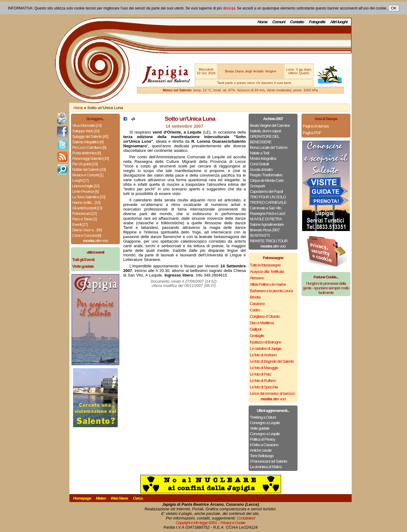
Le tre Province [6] (85, 191)
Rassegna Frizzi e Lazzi (267, 213)
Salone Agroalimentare (267, 224)
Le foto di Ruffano (263, 381)
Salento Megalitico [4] (88, 142)
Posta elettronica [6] (87, 153)
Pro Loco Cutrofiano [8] (89, 147)
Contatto (297, 22)
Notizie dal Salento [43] (89, 169)
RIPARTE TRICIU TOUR (269, 241)
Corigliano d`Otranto (265, 316)
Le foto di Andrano (263, 355)
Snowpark (257, 186)
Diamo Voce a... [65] (87, 230)
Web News (119, 498)
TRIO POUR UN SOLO (268, 197)
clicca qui (229, 8)
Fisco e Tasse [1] (84, 219)
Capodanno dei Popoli (266, 191)
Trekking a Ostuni (263, 417)
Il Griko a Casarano (264, 445)
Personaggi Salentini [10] (91, 158)
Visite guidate (260, 428)
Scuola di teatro (261, 169)
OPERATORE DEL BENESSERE (265, 139)
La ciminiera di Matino (266, 467)
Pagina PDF (312, 133)
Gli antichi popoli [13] (87, 208)
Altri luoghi (339, 22)
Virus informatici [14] (87, 125)
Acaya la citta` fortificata (267, 272)
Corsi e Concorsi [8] (87, 235)
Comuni (279, 22)
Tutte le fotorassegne (265, 265)
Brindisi (255, 297)
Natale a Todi (259, 153)
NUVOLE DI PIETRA (266, 219)
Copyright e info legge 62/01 (196, 523)
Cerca (138, 498)
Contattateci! (246, 518)
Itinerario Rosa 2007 (265, 230)
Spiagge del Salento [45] (90, 136)
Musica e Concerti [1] (88, 175)
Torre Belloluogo (262, 456)
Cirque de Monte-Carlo (267, 180)
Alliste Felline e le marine (268, 284)
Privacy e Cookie (233, 523)
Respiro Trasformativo (266, 175)
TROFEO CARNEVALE (268, 202)
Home (262, 22)
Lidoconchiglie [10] (86, 186)
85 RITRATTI (260, 235)
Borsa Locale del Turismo (269, 147)
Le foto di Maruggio (264, 368)
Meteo (101, 498)
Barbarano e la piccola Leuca (271, 291)
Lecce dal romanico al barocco (272, 393)
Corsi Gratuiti (259, 164)
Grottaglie (257, 336)
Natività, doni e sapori (265, 131)
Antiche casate (261, 450)
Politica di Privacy (263, 439)
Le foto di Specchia (264, 387)
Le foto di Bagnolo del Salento (272, 361)
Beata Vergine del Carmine (270, 125)
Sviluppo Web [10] (86, 131)
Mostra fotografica (263, 158)
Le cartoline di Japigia (266, 349)
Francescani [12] (84, 213)
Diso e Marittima (262, 323)
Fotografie (317, 22)
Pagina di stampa (316, 126)
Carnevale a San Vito (266, 208)
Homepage (82, 498)
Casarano (257, 304)
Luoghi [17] (80, 180)
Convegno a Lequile (265, 423)
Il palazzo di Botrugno (266, 342)
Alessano (257, 278)
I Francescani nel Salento (268, 461)
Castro (255, 310)
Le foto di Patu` (261, 374)
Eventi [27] (80, 224)
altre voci (95, 241)
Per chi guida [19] (85, 164)
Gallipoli (255, 329)
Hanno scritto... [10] (86, 202)
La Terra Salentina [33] (89, 197)
